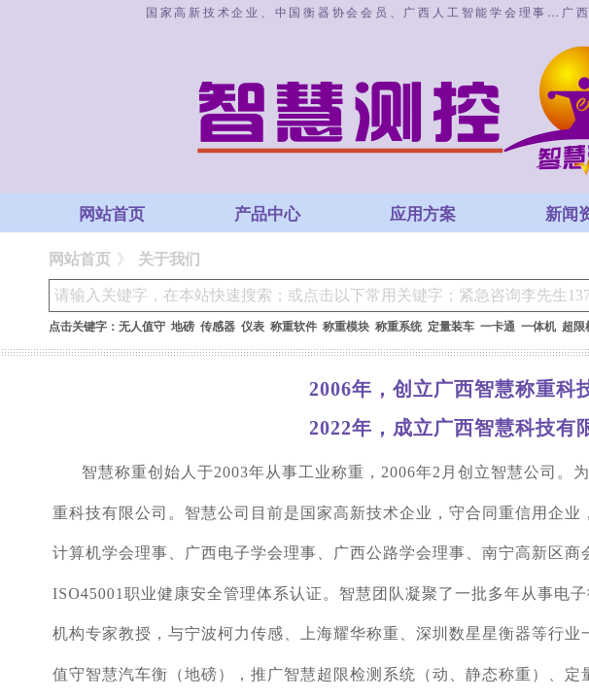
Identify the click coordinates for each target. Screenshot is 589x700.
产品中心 (267, 214)
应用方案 (423, 214)
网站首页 (112, 214)
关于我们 (169, 259)
